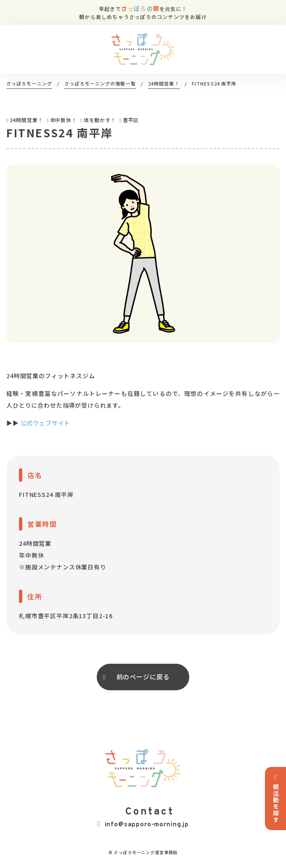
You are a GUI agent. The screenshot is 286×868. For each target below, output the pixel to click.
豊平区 (131, 120)
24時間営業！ (26, 120)
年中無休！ (64, 120)
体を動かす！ (100, 120)
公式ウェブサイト (46, 423)
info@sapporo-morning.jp (143, 824)
